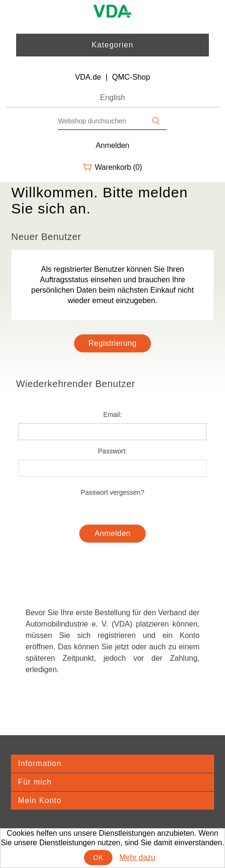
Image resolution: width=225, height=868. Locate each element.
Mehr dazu (137, 857)
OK (98, 858)
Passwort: (112, 451)
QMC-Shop (131, 77)
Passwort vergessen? (112, 492)
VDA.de (88, 77)
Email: (113, 415)
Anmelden (113, 145)
